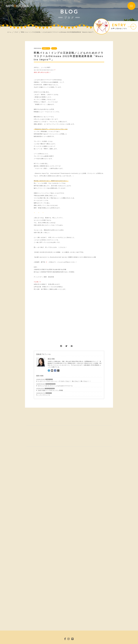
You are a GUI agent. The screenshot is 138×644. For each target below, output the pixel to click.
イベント (54, 48)
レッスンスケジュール (44, 395)
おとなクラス (49, 393)
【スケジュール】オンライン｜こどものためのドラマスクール (55, 386)
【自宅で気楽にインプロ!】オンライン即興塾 (50, 390)
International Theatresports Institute (64, 173)
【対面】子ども (46, 48)
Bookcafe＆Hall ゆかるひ (59, 257)
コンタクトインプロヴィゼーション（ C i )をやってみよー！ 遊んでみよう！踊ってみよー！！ (64, 381)
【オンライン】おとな (50, 389)
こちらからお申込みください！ (67, 262)
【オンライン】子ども (50, 384)
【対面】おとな (49, 380)
